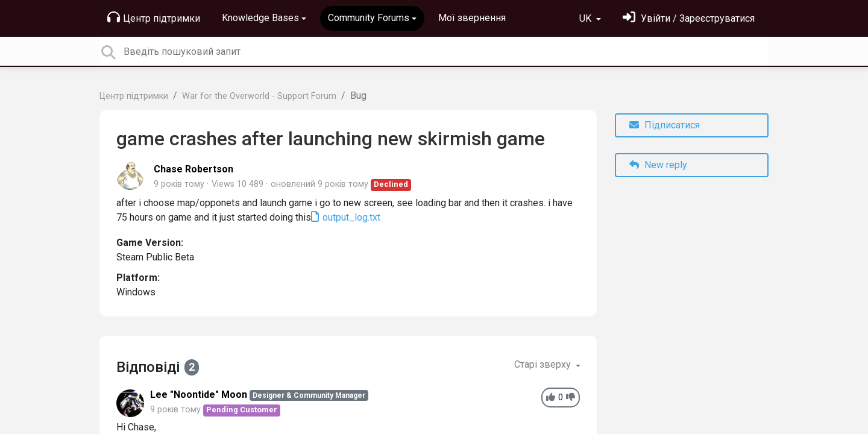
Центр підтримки (154, 17)
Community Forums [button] (369, 18)
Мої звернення (472, 18)
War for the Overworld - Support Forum (259, 96)
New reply (658, 165)
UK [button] (587, 18)
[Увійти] (689, 18)
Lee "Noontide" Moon (199, 395)
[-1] (571, 398)
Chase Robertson (193, 169)
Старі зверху (544, 364)
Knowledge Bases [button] (260, 18)
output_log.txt (350, 217)
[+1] (551, 398)
